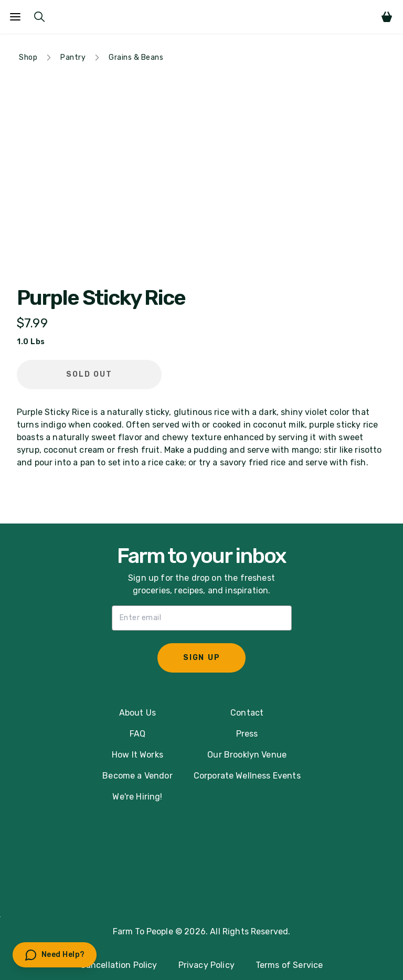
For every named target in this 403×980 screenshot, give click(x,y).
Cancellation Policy (119, 965)
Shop (28, 57)
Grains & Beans (136, 57)
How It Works (137, 755)
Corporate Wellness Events (247, 776)
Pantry (73, 57)
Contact (247, 713)
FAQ (137, 734)
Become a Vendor (137, 776)
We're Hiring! (137, 797)
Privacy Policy (206, 965)
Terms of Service (289, 965)
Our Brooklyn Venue (247, 755)
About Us (137, 713)
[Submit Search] (39, 17)
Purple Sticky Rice (101, 298)
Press (247, 734)
